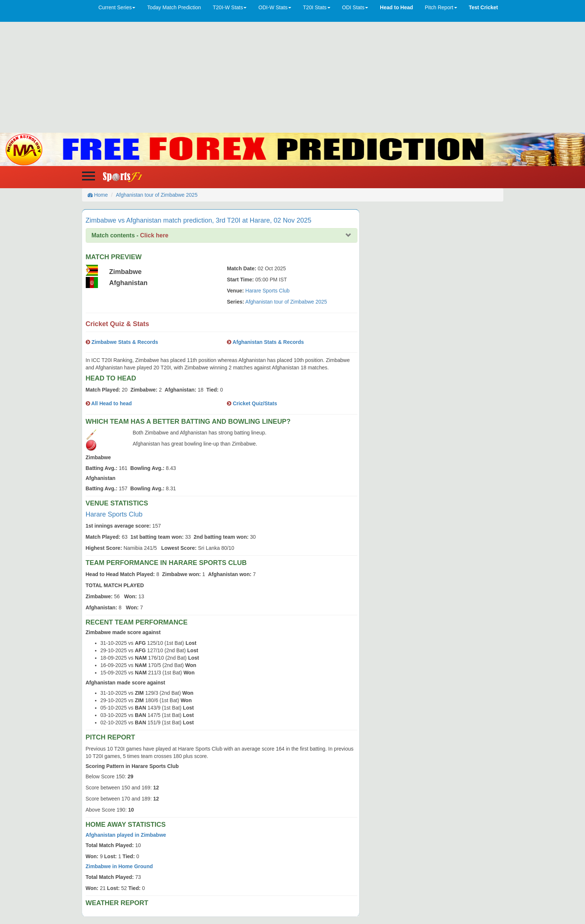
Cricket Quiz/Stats (254, 403)
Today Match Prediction (174, 7)
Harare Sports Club (268, 291)
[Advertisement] (293, 77)
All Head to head (111, 403)
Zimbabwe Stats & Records (124, 342)
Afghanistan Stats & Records (268, 342)
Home (98, 195)
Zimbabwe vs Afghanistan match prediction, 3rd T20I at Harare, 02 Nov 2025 (199, 220)
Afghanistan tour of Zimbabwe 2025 (157, 195)
